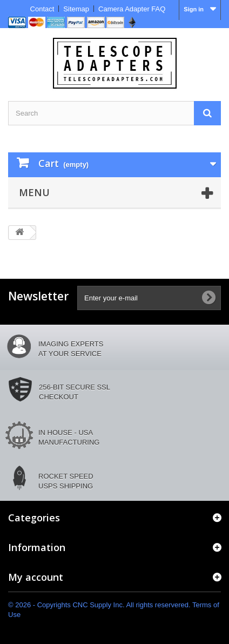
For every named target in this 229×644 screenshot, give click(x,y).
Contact (42, 9)
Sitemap (76, 9)
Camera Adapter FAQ (132, 9)
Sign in (194, 9)
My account (36, 577)
